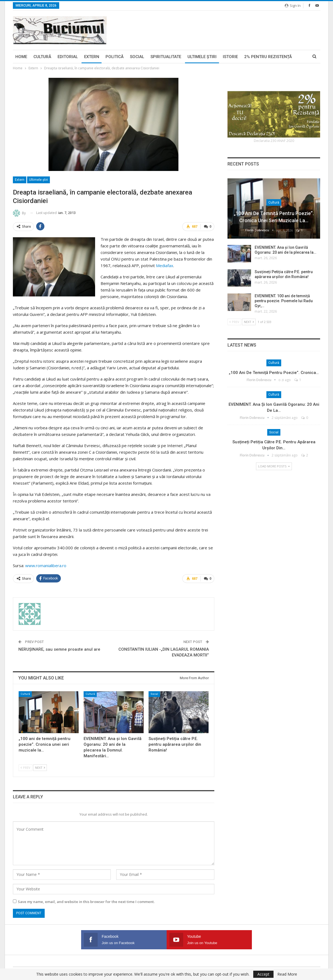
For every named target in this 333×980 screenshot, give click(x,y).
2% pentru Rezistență (268, 57)
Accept (263, 974)
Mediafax (165, 265)
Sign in (293, 5)
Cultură (42, 57)
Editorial (68, 57)
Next (40, 767)
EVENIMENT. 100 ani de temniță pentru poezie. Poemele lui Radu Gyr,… (284, 301)
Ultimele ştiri (202, 57)
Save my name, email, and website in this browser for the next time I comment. (86, 901)
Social (137, 57)
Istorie (230, 57)
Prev (25, 767)
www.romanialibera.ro (46, 565)
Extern (92, 57)
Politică (115, 57)
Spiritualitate (166, 57)
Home (21, 57)
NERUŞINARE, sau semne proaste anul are (59, 648)
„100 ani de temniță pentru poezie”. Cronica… (274, 373)
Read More (287, 974)
